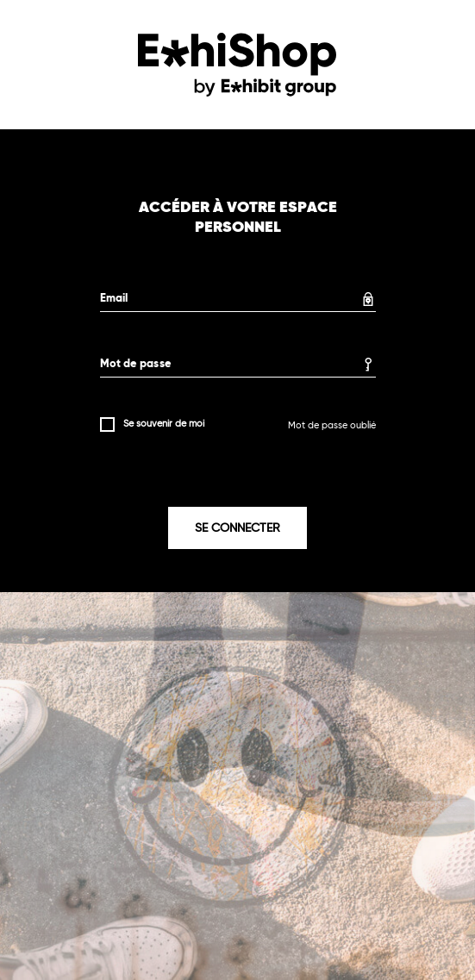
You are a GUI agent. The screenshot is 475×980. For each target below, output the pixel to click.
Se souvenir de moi (164, 424)
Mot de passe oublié (332, 425)
